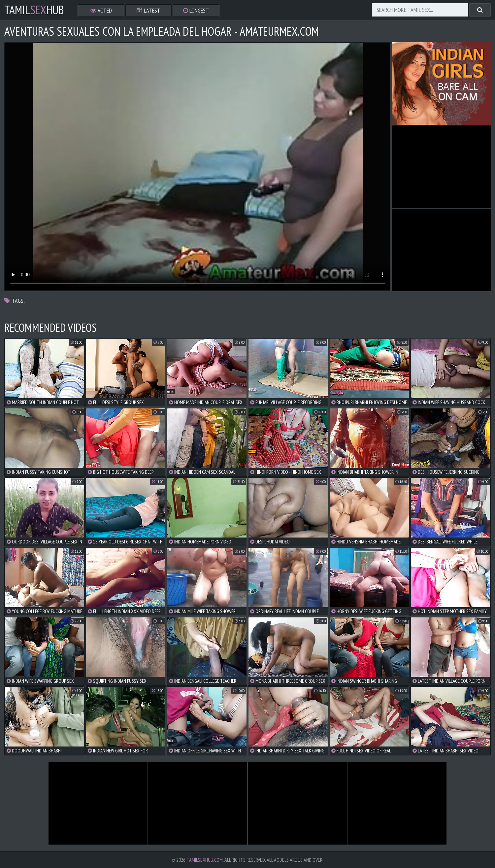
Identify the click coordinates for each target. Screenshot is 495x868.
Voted (101, 10)
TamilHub (34, 10)
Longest (196, 10)
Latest (148, 10)
